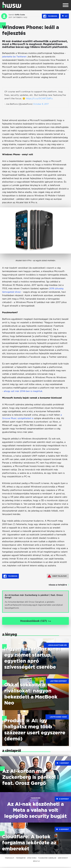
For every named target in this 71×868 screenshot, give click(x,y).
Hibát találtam (57, 576)
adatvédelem (63, 859)
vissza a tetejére (58, 585)
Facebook (50, 16)
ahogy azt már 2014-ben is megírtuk (23, 391)
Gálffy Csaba (20, 15)
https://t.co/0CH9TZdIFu (39, 98)
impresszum (10, 859)
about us (36, 862)
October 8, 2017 (41, 104)
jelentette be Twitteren (14, 57)
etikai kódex (32, 859)
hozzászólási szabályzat (47, 859)
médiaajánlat (21, 859)
